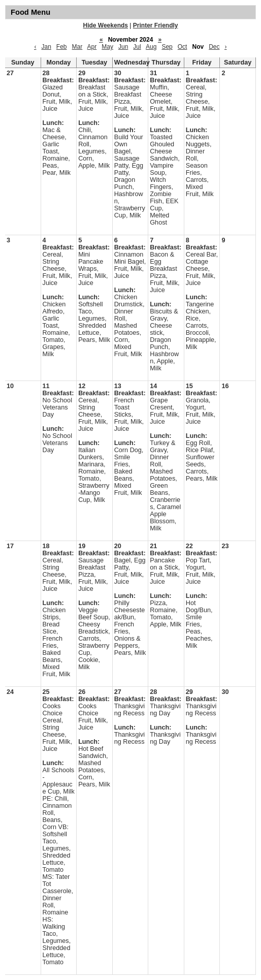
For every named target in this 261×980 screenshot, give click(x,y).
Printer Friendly (156, 25)
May (107, 47)
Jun (123, 47)
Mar (77, 47)
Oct (183, 47)
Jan (46, 47)
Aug (151, 47)
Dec (214, 47)
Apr (92, 47)
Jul (137, 47)
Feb (62, 47)
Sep (167, 47)
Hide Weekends (106, 25)
